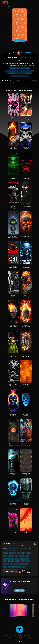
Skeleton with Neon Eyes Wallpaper (13, 356)
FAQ (25, 637)
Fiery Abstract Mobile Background (26, 385)
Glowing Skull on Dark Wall (13, 474)
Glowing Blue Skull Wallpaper (26, 415)
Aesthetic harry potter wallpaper (26, 71)
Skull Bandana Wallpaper (26, 148)
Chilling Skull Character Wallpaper (13, 237)
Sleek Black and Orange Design (26, 474)
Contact (6, 635)
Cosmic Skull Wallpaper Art (13, 415)
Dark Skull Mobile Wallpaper (13, 207)
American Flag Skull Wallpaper (26, 504)
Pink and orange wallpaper (12, 71)
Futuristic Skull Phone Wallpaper (26, 267)
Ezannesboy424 (23, 53)
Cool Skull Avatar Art (26, 207)
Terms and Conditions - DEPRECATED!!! (24, 635)
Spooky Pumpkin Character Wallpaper (26, 444)
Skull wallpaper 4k (14, 68)
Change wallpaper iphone (13, 73)
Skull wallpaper (17, 6)
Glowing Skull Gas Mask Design (13, 178)
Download (20, 41)
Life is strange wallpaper (26, 73)
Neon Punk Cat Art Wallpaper (13, 533)
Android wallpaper (13, 548)
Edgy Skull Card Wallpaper (13, 296)
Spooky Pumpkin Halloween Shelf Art (13, 444)
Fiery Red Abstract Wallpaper (26, 533)
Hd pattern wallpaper (24, 68)
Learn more (19, 591)
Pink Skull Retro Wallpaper (13, 118)
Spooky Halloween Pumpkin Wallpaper (26, 356)
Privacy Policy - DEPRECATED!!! (16, 637)
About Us (11, 635)
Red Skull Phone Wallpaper (26, 178)
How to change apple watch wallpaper (19, 76)
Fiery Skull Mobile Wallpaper (26, 118)
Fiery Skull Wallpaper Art (26, 236)
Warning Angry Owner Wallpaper (13, 267)
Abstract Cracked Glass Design (13, 385)
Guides (29, 637)
